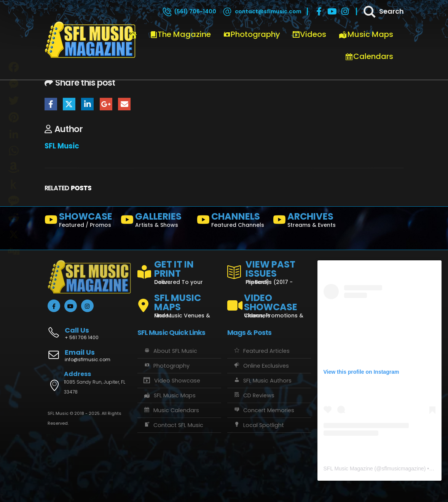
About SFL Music (170, 351)
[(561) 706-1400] (189, 11)
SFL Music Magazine (348, 469)
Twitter (69, 104)
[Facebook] (319, 11)
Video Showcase (172, 381)
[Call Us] (89, 329)
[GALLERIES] (156, 222)
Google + (106, 104)
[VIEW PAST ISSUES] (269, 271)
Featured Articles (261, 351)
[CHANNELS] (232, 222)
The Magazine (180, 34)
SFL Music (62, 146)
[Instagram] (345, 11)
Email (124, 104)
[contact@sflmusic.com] (261, 11)
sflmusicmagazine (403, 469)
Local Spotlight (258, 425)
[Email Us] (89, 356)
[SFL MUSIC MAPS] (179, 303)
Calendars (369, 56)
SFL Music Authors (262, 381)
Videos (309, 34)
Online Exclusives (261, 366)
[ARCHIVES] (308, 222)
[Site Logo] (90, 40)
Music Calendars (171, 410)
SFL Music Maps (170, 395)
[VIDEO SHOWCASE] (269, 303)
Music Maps (366, 34)
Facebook (51, 104)
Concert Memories (264, 410)
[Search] (383, 11)
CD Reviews (254, 395)
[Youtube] (332, 11)
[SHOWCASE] (80, 222)
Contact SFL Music (173, 425)
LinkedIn (87, 104)
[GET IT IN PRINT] (179, 271)
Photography (252, 34)
